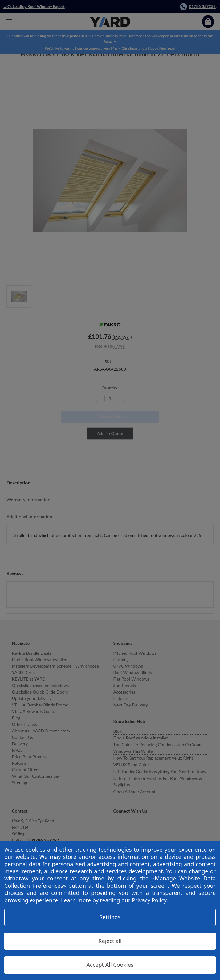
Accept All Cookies (110, 965)
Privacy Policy (149, 900)
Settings (110, 917)
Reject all (110, 941)
